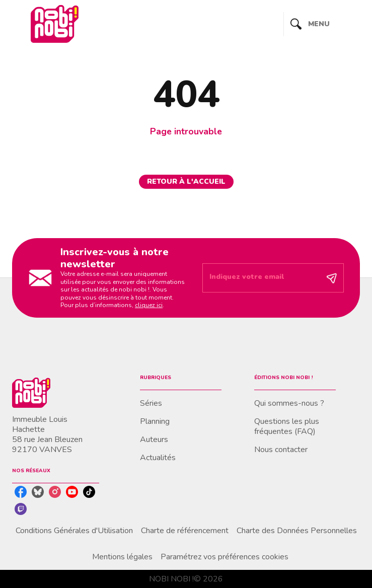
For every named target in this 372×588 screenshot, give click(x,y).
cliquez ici (149, 305)
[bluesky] (38, 492)
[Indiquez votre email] (261, 278)
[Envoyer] (332, 278)
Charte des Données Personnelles (297, 531)
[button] (186, 182)
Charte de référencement (185, 531)
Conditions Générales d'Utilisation (74, 531)
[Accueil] (54, 24)
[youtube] (72, 492)
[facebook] (21, 492)
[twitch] (21, 509)
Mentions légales (122, 557)
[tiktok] (89, 492)
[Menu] (322, 24)
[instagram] (55, 492)
